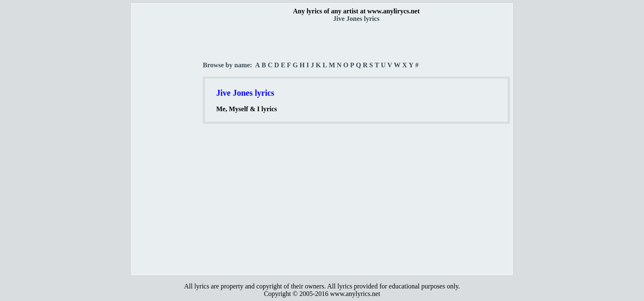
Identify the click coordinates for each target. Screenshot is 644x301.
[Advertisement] (168, 147)
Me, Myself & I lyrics (247, 109)
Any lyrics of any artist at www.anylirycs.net (356, 11)
